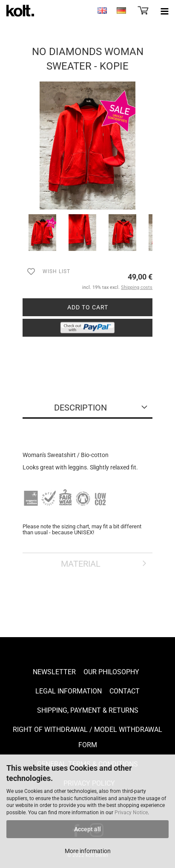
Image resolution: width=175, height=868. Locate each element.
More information (88, 851)
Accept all (87, 829)
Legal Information (69, 691)
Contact (125, 691)
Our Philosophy (111, 672)
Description (80, 408)
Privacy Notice (131, 813)
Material (81, 564)
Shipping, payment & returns (88, 710)
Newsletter (54, 672)
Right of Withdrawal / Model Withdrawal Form (87, 737)
